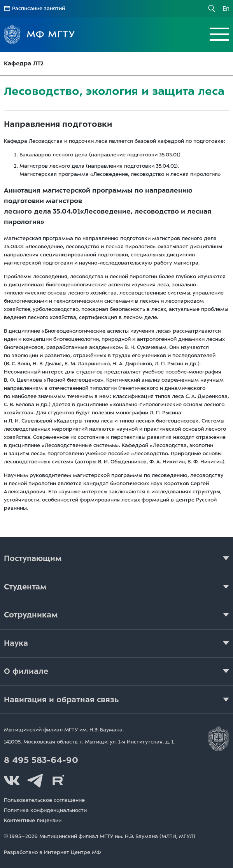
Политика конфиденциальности (45, 810)
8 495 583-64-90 (41, 760)
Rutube (58, 780)
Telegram (35, 780)
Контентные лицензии (33, 820)
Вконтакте (12, 780)
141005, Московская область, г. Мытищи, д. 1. (89, 742)
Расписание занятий (39, 8)
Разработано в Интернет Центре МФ (52, 852)
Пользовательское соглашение (44, 800)
